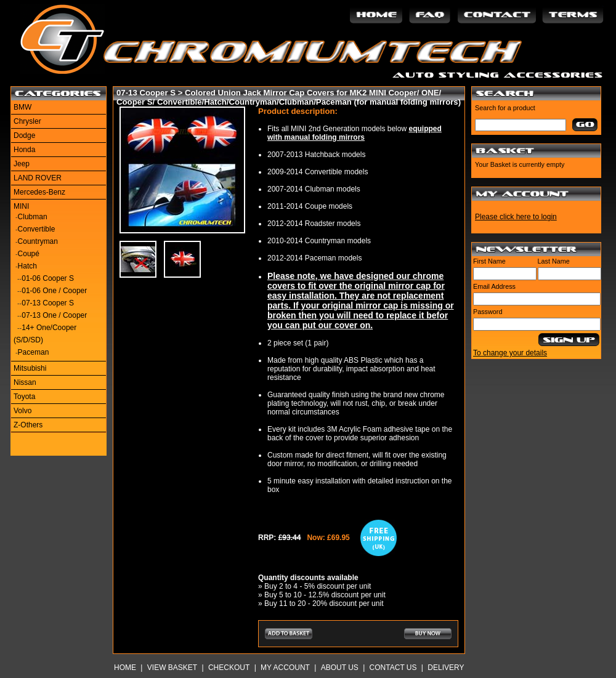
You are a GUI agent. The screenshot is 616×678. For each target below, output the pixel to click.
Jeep (22, 164)
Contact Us (393, 668)
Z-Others (28, 425)
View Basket (172, 668)
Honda (24, 150)
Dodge (24, 135)
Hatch (27, 266)
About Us (340, 668)
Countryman (38, 241)
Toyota (24, 397)
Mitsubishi (30, 368)
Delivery (446, 668)
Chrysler (27, 121)
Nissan (25, 382)
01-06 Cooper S (48, 278)
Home (125, 668)
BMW (22, 107)
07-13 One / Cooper (54, 315)
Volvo (22, 411)
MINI (21, 206)
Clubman (33, 217)
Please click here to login (516, 217)
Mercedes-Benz (39, 192)
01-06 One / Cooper (54, 291)
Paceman (34, 352)
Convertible (37, 229)
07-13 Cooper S (48, 303)
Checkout (229, 668)
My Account (285, 668)
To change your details (510, 353)
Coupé (29, 254)
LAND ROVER (38, 178)
